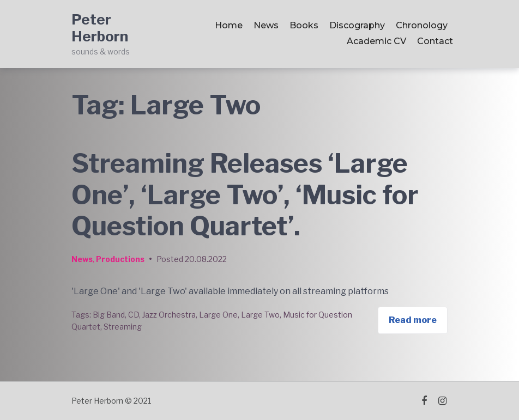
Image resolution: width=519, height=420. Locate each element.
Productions (120, 259)
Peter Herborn (100, 28)
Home (229, 25)
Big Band (109, 315)
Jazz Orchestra (169, 315)
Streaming (123, 327)
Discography (357, 25)
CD (134, 315)
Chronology (422, 25)
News (266, 25)
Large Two (260, 315)
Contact (435, 41)
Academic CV (376, 41)
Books (304, 25)
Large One (218, 315)
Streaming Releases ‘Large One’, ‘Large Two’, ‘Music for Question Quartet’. (245, 195)
